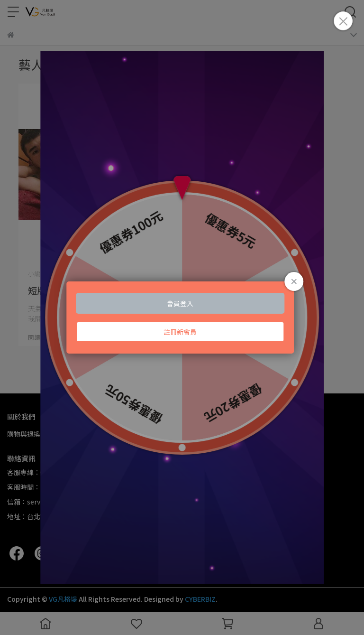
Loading (182, 317)
